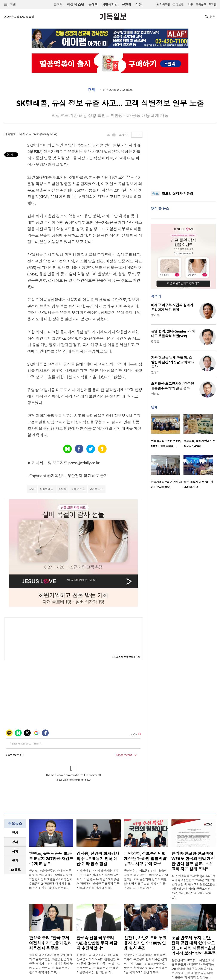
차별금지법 (110, 5)
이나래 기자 (24, 134)
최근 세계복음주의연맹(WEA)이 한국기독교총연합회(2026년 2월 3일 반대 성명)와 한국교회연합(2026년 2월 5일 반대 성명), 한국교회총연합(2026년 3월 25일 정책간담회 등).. (193, 887)
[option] (167, 432)
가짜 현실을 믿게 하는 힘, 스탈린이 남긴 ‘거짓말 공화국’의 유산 (173, 362)
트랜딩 (58, 5)
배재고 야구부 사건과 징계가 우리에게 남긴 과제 (172, 307)
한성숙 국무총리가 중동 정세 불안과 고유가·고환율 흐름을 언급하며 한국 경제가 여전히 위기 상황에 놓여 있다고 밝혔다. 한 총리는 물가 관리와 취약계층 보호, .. (51, 964)
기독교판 (165, 4)
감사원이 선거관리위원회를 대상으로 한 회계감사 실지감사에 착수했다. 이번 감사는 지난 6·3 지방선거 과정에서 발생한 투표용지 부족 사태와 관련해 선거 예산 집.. (98, 879)
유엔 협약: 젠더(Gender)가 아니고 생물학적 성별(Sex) (173, 334)
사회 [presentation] (15, 851)
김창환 (155, 341)
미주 (190, 4)
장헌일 (155, 394)
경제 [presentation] (15, 842)
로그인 (212, 4)
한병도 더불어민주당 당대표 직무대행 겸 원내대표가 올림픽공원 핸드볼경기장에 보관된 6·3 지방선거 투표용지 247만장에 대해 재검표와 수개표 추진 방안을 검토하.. (51, 879)
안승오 (155, 372)
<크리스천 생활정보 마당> (126, 657)
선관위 (126, 5)
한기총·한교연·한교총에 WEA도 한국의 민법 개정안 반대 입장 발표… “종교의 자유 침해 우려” (193, 861)
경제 (91, 90)
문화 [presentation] (15, 860)
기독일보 (98, 489)
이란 (138, 5)
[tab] (15, 833)
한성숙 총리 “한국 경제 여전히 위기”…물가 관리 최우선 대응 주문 (50, 943)
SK (33, 489)
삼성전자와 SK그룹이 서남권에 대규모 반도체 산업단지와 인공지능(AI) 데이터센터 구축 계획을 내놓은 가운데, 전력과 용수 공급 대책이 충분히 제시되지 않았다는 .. (193, 969)
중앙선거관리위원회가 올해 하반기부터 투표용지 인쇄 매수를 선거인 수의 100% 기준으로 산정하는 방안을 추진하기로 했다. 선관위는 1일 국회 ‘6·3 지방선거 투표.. (146, 964)
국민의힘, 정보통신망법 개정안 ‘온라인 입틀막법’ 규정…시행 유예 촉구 (146, 859)
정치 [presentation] (15, 833)
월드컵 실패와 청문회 (177, 194)
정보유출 (79, 489)
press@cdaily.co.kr (44, 134)
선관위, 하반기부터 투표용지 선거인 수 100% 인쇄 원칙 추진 (145, 943)
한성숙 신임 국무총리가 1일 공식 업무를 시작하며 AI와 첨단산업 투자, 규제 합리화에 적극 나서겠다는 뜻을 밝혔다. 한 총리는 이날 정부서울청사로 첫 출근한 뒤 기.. (98, 964)
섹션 (10, 5)
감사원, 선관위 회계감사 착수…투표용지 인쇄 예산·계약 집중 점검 (98, 859)
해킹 (63, 489)
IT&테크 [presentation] (15, 870)
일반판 (180, 4)
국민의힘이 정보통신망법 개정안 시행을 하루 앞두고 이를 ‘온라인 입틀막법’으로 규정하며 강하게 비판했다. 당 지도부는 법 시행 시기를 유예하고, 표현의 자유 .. (146, 879)
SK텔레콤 (47, 489)
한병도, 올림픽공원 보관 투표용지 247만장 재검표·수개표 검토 (51, 859)
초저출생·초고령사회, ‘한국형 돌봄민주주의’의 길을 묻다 (173, 386)
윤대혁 (93, 5)
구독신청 (201, 4)
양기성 (155, 315)
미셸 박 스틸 (76, 5)
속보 (155, 194)
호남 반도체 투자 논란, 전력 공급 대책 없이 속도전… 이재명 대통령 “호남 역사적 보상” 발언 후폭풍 (194, 946)
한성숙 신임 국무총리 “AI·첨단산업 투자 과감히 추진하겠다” (97, 943)
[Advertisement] (183, 159)
